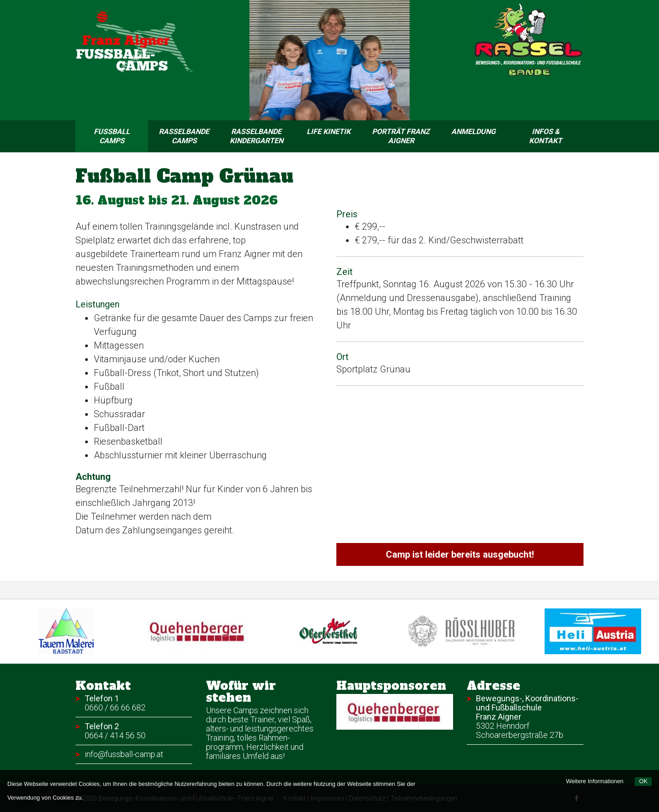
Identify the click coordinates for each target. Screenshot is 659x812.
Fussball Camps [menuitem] (121, 136)
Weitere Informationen (595, 781)
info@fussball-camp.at (124, 754)
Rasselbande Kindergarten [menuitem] (257, 136)
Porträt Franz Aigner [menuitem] (401, 136)
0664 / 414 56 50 (115, 735)
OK (643, 781)
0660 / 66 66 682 (115, 707)
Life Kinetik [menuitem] (329, 132)
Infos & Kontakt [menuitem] (546, 136)
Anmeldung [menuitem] (473, 132)
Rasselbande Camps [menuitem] (184, 136)
